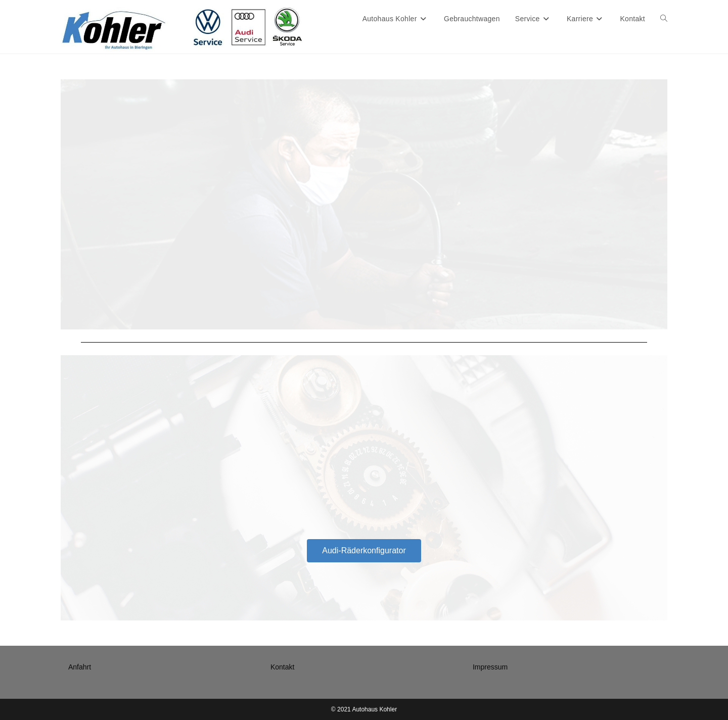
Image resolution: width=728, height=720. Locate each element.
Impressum (490, 667)
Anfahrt (80, 667)
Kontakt (282, 667)
